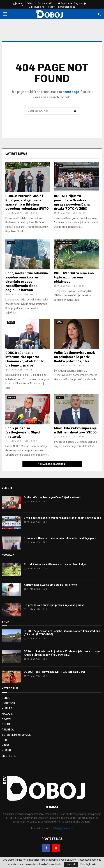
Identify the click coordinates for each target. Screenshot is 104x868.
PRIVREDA (8, 730)
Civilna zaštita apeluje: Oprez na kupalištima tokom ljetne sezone (62, 518)
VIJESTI (11, 397)
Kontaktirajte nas (67, 7)
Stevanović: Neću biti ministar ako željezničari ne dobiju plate (60, 538)
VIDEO (5, 745)
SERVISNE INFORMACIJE (67, 243)
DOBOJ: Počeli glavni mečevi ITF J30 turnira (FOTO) (54, 672)
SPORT (6, 740)
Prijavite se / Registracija (72, 3)
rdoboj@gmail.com (62, 828)
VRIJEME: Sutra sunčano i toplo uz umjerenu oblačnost (75, 277)
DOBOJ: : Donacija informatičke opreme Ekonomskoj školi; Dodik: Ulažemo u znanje (25, 359)
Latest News (16, 154)
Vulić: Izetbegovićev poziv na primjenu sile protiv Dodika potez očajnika (75, 357)
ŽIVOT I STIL (9, 756)
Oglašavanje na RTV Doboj (42, 7)
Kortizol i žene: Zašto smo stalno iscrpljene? (50, 585)
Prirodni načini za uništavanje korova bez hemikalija (55, 564)
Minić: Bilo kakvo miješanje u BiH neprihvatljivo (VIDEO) (76, 430)
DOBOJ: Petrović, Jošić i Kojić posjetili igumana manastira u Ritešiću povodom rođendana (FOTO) (27, 202)
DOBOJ (11, 165)
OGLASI (6, 724)
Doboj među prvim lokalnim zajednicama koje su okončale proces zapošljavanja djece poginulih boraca (27, 282)
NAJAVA (7, 719)
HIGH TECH (8, 703)
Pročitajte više (88, 864)
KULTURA (7, 708)
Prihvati (71, 864)
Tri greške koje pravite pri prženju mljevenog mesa (54, 605)
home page (71, 92)
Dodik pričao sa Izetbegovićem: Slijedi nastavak (23, 432)
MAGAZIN (7, 714)
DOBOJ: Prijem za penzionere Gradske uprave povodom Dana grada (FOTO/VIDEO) (72, 202)
